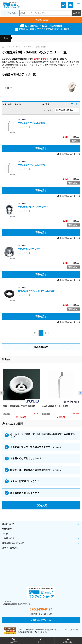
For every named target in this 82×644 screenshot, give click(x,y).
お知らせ (6, 38)
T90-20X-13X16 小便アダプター (34, 207)
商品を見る (41, 148)
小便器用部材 (41, 47)
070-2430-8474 (41, 609)
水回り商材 (28, 47)
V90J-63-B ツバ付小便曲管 (32, 165)
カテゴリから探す (56, 20)
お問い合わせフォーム (70, 5)
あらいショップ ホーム (11, 47)
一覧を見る (41, 505)
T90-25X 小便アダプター (31, 249)
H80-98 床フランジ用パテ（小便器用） (38, 291)
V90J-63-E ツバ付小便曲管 (32, 123)
